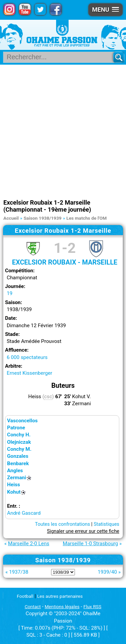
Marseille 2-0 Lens (29, 544)
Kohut (14, 492)
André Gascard (24, 513)
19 (10, 293)
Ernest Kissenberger (29, 373)
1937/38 (19, 572)
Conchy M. (19, 449)
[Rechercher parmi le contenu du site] (61, 57)
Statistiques (107, 524)
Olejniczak (19, 442)
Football (25, 596)
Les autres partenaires (60, 596)
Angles (15, 471)
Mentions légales (62, 606)
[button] (106, 10)
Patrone (16, 428)
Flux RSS (92, 606)
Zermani (17, 478)
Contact (33, 606)
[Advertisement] (63, 131)
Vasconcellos (22, 421)
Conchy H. (19, 435)
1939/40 (107, 572)
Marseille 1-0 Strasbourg (91, 544)
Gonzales (18, 456)
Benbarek (18, 463)
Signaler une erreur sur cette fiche (83, 531)
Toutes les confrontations (62, 524)
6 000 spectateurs (27, 357)
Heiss (14, 485)
